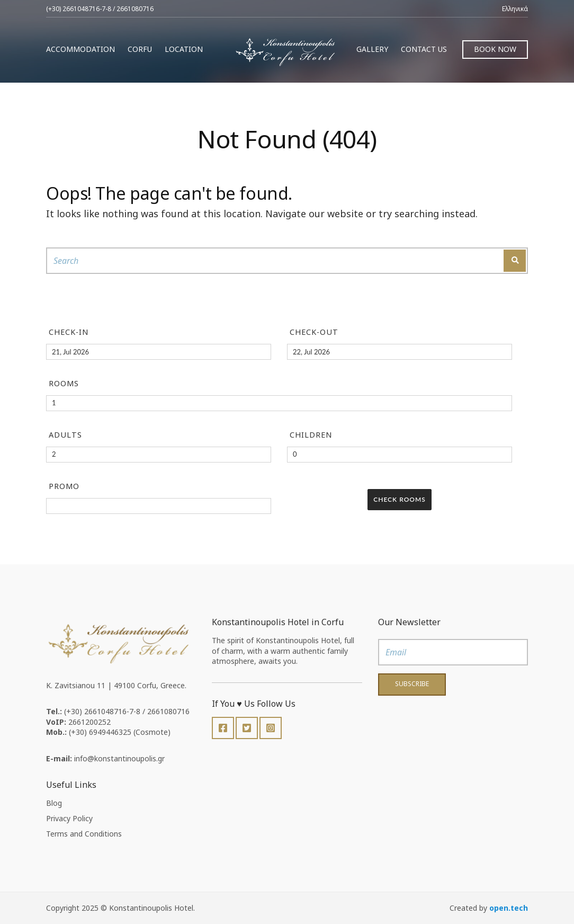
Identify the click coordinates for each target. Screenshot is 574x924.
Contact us (424, 49)
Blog (54, 803)
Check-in (69, 332)
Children (311, 435)
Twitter (247, 728)
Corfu (140, 49)
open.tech (509, 908)
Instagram (271, 728)
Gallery (372, 49)
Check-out (314, 332)
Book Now (495, 49)
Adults (65, 435)
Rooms (64, 383)
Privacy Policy (69, 818)
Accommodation (80, 49)
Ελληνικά (515, 9)
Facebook (223, 728)
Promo (64, 486)
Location (184, 49)
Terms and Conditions (84, 834)
